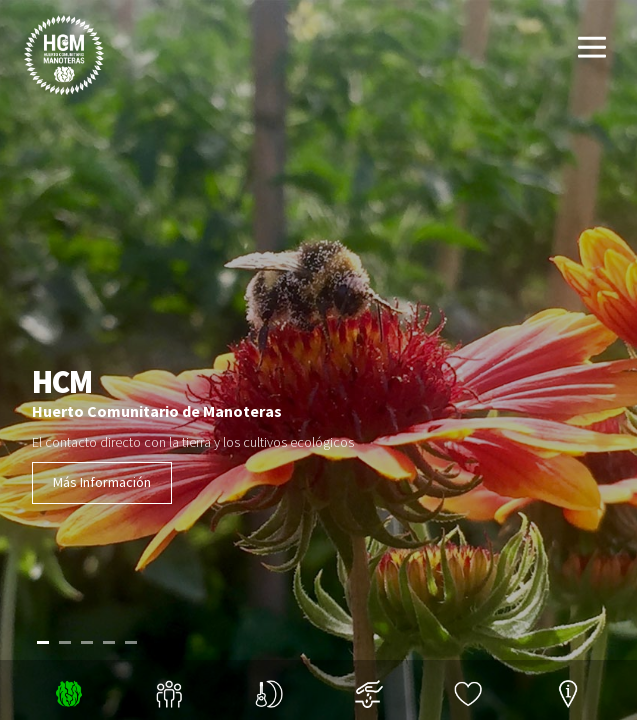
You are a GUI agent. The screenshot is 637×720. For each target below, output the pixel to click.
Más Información (102, 482)
